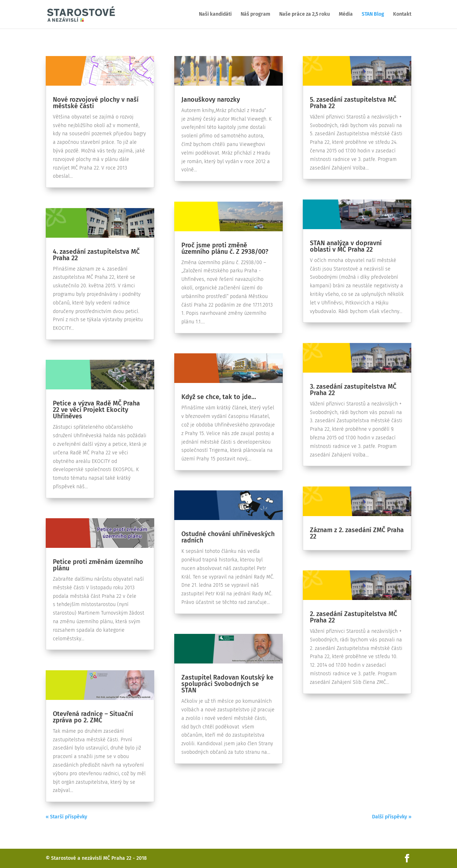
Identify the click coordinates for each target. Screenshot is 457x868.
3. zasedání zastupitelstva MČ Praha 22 (353, 390)
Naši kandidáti (215, 14)
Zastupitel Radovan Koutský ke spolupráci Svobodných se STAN (227, 684)
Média (346, 14)
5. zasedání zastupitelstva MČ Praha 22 (353, 103)
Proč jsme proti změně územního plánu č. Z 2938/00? (225, 248)
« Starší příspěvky (66, 817)
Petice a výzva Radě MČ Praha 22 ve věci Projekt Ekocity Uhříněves (96, 410)
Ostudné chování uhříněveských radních (228, 537)
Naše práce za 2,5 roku (305, 14)
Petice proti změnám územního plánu (98, 565)
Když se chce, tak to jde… (219, 397)
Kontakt (402, 14)
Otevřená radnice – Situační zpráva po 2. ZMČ (93, 717)
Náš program (255, 14)
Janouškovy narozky (211, 100)
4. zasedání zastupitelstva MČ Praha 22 (96, 255)
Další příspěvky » (392, 817)
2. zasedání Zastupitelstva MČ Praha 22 (353, 617)
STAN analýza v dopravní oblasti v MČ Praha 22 (346, 246)
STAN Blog (373, 14)
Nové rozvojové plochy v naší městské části (96, 103)
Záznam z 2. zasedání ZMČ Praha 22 (357, 533)
